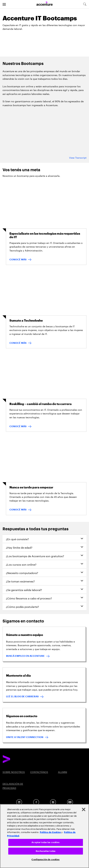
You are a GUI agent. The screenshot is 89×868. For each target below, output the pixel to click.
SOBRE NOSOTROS (14, 772)
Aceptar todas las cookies (46, 842)
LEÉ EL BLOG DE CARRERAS (22, 696)
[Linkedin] (19, 802)
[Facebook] (36, 802)
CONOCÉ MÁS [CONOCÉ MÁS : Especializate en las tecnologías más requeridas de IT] (18, 260)
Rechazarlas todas (46, 851)
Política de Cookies (50, 832)
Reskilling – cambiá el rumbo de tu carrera (41, 404)
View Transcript (78, 157)
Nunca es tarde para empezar (31, 487)
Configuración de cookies (46, 860)
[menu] (4, 4)
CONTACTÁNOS (39, 772)
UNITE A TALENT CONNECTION (25, 737)
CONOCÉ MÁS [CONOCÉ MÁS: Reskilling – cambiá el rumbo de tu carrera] (18, 426)
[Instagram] (53, 802)
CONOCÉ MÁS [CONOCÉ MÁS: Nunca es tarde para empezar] (18, 510)
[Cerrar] (84, 809)
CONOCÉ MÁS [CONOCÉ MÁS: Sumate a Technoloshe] (18, 343)
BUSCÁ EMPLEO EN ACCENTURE (25, 656)
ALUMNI (63, 772)
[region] (44, 836)
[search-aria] (85, 4)
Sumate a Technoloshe (26, 321)
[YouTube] (70, 802)
